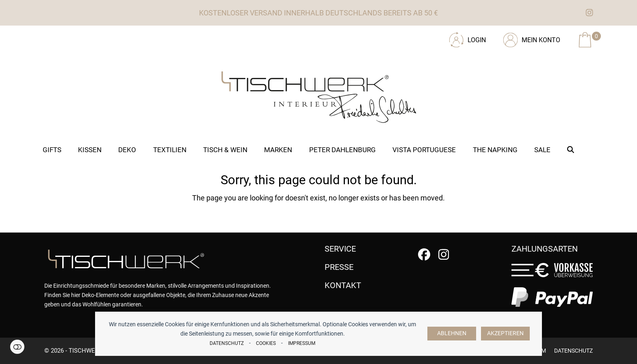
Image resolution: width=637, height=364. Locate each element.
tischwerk (86, 351)
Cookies (266, 343)
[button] (571, 150)
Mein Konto (541, 40)
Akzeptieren (505, 333)
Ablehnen (452, 333)
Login (477, 40)
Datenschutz (227, 343)
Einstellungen (17, 347)
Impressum (302, 343)
